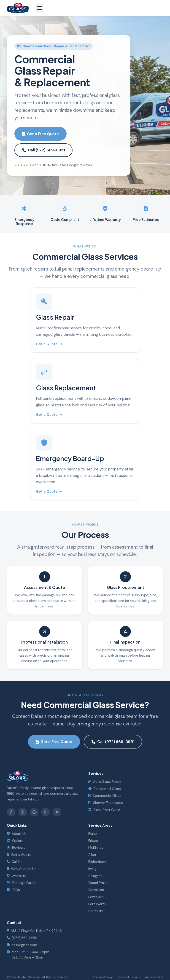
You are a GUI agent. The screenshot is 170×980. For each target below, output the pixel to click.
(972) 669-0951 (22, 938)
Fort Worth (97, 904)
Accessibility (154, 977)
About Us (17, 834)
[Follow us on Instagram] (23, 812)
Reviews (16, 848)
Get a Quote (49, 344)
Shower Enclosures (106, 803)
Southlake (96, 911)
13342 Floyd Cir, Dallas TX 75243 (34, 931)
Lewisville (96, 897)
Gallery (15, 841)
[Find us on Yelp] (46, 812)
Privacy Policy (103, 977)
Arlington (95, 876)
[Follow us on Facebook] (11, 812)
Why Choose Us (22, 869)
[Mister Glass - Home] (18, 8)
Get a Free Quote (40, 134)
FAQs (13, 890)
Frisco (93, 841)
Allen (92, 855)
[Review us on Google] (34, 812)
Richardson (97, 862)
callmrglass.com (22, 945)
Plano (93, 834)
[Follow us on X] (57, 812)
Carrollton (96, 890)
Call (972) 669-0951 (44, 150)
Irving (92, 869)
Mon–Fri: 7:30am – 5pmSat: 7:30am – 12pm (28, 955)
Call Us (15, 862)
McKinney (96, 848)
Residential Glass (105, 789)
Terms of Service (129, 977)
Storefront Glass (104, 810)
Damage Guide (21, 883)
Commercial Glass (105, 796)
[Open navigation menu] (39, 8)
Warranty (16, 876)
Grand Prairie (98, 883)
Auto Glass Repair (105, 782)
